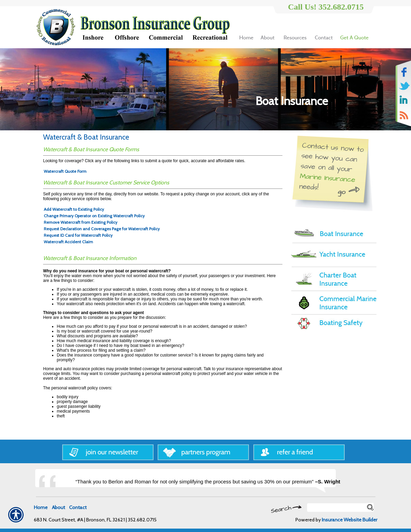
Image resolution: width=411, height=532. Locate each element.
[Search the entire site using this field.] (337, 508)
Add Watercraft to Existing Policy (74, 209)
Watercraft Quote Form (65, 171)
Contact (78, 507)
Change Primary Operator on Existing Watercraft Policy (94, 216)
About (58, 507)
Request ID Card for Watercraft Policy (78, 235)
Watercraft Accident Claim (68, 242)
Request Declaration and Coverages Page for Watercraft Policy (102, 229)
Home (41, 507)
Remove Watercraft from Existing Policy (81, 222)
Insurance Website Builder (349, 520)
